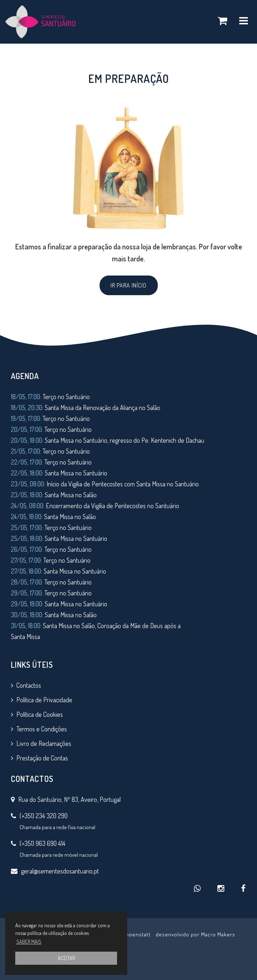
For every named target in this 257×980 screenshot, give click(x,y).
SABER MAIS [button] (29, 942)
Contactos (29, 685)
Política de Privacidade (44, 700)
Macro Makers (218, 934)
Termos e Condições (42, 729)
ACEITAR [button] (66, 958)
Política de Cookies (40, 714)
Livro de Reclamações (44, 743)
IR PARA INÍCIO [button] (128, 285)
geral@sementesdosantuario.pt (60, 871)
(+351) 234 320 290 (44, 816)
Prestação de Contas (42, 758)
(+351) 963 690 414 (43, 843)
